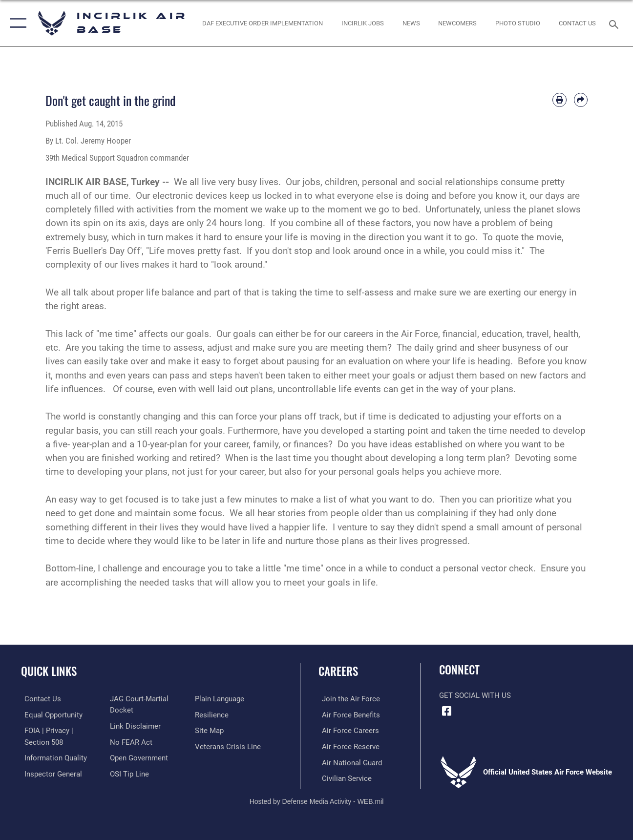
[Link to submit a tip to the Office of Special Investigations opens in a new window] (128, 773)
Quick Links (49, 671)
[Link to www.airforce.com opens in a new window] (348, 699)
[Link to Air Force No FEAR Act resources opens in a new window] (130, 741)
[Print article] (559, 100)
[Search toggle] (615, 23)
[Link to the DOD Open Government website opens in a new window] (138, 757)
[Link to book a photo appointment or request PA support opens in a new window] (518, 23)
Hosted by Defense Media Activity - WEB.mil (317, 799)
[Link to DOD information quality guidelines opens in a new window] (52, 757)
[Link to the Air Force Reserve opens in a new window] (347, 746)
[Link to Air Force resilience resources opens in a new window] (213, 714)
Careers (338, 671)
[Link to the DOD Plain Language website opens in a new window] (221, 699)
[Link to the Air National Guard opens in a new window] (348, 761)
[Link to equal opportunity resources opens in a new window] (50, 714)
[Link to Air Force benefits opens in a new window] (348, 714)
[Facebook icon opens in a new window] (446, 711)
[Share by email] (581, 100)
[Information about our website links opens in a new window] (134, 726)
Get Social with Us (475, 695)
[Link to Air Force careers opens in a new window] (347, 730)
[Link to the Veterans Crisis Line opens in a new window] (229, 746)
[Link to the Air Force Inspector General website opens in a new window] (50, 773)
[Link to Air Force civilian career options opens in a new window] (343, 777)
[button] (16, 23)
